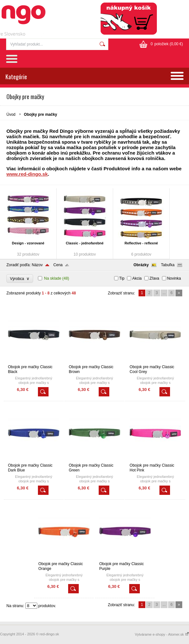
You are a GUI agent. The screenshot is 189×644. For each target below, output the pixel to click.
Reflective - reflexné (141, 243)
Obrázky (141, 265)
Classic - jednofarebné (85, 243)
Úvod (11, 114)
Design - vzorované (28, 243)
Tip (122, 278)
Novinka (174, 278)
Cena (58, 265)
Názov (37, 265)
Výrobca (20, 279)
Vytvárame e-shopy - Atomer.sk (162, 634)
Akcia (137, 278)
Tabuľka (168, 265)
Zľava (154, 278)
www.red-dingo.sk (27, 174)
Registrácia (172, 6)
